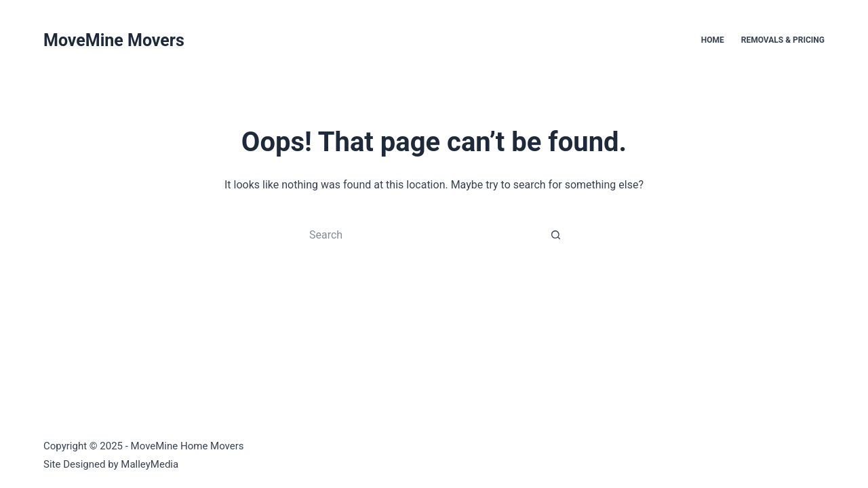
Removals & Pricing (783, 40)
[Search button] (556, 235)
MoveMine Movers (114, 40)
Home (713, 40)
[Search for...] (420, 235)
